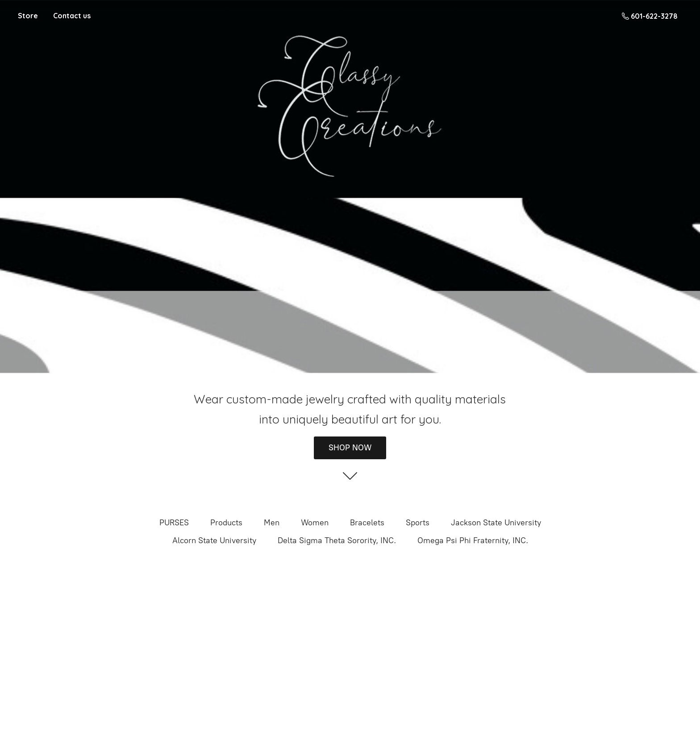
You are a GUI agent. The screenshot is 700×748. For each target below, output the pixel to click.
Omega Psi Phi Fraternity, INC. (473, 540)
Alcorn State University (214, 540)
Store (28, 16)
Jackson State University (496, 523)
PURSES (174, 523)
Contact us (72, 16)
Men (272, 523)
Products (226, 523)
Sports (418, 523)
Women (315, 523)
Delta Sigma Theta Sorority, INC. (337, 540)
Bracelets (367, 523)
